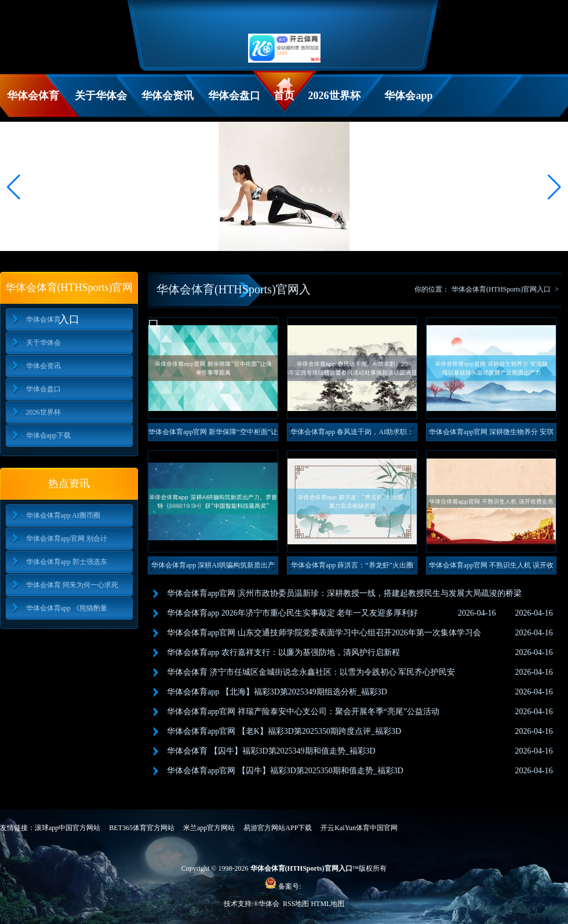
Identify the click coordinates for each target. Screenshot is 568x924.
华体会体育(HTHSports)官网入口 (501, 289)
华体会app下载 (408, 103)
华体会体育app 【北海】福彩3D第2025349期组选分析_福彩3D (277, 692)
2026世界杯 (334, 96)
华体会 (270, 904)
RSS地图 (296, 904)
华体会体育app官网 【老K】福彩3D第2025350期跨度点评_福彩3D (284, 731)
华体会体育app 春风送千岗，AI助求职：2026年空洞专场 (352, 434)
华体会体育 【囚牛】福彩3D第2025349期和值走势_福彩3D (271, 751)
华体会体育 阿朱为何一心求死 (72, 585)
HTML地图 (327, 904)
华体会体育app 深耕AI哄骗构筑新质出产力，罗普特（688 (213, 568)
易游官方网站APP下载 (278, 828)
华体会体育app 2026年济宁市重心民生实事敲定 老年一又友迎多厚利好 (292, 613)
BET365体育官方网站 (142, 828)
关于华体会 (101, 96)
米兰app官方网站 (209, 828)
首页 (284, 96)
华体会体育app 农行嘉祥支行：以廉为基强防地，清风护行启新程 (283, 652)
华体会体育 (33, 96)
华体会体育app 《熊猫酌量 (67, 608)
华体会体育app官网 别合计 (67, 539)
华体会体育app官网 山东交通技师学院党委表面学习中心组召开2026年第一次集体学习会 (324, 633)
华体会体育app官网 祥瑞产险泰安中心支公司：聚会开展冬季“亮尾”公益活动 (303, 712)
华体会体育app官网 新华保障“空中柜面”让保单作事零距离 (213, 434)
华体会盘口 (234, 96)
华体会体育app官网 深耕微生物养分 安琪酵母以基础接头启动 (491, 434)
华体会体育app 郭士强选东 (67, 562)
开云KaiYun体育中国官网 (359, 828)
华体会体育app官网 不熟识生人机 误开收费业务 (491, 568)
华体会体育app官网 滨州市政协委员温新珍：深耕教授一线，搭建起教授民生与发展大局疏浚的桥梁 (344, 593)
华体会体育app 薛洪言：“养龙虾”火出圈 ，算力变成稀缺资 (352, 568)
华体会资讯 (168, 96)
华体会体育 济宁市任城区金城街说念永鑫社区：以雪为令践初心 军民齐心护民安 (311, 672)
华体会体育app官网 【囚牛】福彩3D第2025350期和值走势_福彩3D (285, 771)
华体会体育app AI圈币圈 (63, 515)
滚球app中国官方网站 (68, 828)
